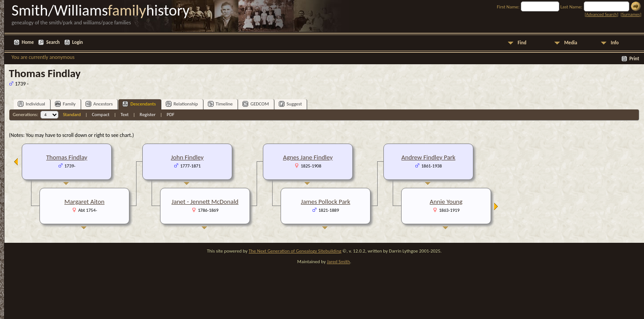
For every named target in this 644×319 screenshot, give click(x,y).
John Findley (187, 157)
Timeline (220, 104)
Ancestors (99, 104)
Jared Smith (339, 262)
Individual (31, 104)
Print (634, 59)
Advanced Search (601, 14)
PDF (171, 115)
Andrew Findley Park (429, 157)
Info (615, 43)
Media (571, 43)
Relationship (182, 104)
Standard (72, 115)
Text (125, 115)
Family (65, 104)
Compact (101, 115)
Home (28, 42)
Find (522, 43)
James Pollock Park (326, 202)
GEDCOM (256, 104)
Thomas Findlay (67, 157)
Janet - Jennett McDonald (205, 202)
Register (148, 115)
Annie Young (446, 202)
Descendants (139, 104)
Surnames (631, 14)
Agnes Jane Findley (308, 157)
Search (53, 42)
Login (78, 42)
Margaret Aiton (84, 202)
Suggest (291, 104)
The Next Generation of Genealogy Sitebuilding (295, 251)
